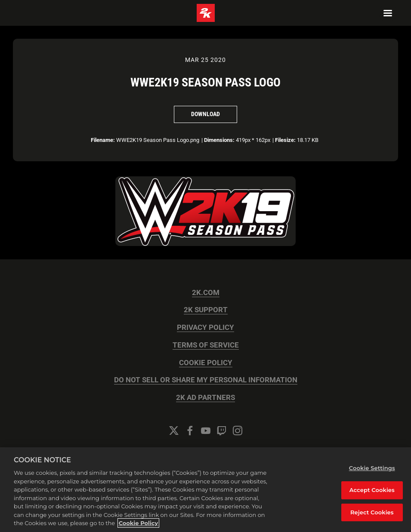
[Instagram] (238, 431)
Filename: (103, 140)
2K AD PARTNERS (205, 398)
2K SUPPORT (206, 310)
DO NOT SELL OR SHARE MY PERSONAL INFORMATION (206, 380)
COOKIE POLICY (206, 363)
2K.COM (206, 293)
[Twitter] (174, 431)
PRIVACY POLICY (205, 328)
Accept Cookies (372, 490)
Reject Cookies (372, 512)
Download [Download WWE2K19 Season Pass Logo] (205, 114)
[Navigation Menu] (388, 13)
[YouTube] (206, 431)
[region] (205, 490)
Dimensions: (219, 140)
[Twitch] (222, 431)
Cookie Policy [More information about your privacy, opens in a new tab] (139, 523)
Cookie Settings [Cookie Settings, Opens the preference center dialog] (372, 468)
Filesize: (285, 140)
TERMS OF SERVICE (206, 345)
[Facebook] (190, 431)
